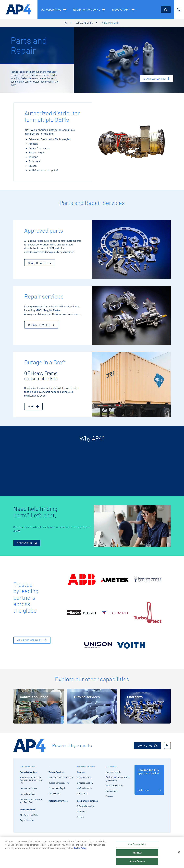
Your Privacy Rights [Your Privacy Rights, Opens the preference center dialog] (137, 844)
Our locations (112, 794)
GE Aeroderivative (85, 809)
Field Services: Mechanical (61, 781)
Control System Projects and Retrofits (31, 804)
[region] (92, 852)
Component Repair (28, 792)
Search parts (40, 263)
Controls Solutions (28, 775)
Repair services (41, 325)
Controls (81, 775)
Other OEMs (83, 797)
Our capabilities (84, 23)
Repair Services (27, 824)
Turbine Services (56, 775)
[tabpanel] (42, 469)
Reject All (137, 853)
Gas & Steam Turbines (87, 804)
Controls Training (28, 797)
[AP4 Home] (29, 749)
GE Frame (82, 815)
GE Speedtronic (84, 781)
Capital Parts (54, 797)
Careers (110, 799)
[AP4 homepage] (19, 9)
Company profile (113, 775)
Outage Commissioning (59, 786)
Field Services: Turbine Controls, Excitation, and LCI (31, 784)
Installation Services (58, 804)
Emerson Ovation (85, 786)
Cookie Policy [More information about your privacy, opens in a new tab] (80, 848)
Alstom (80, 820)
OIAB (33, 406)
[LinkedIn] (167, 749)
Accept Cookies (137, 861)
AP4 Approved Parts (29, 818)
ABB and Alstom (84, 791)
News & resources (114, 789)
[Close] (179, 852)
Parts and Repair (110, 23)
